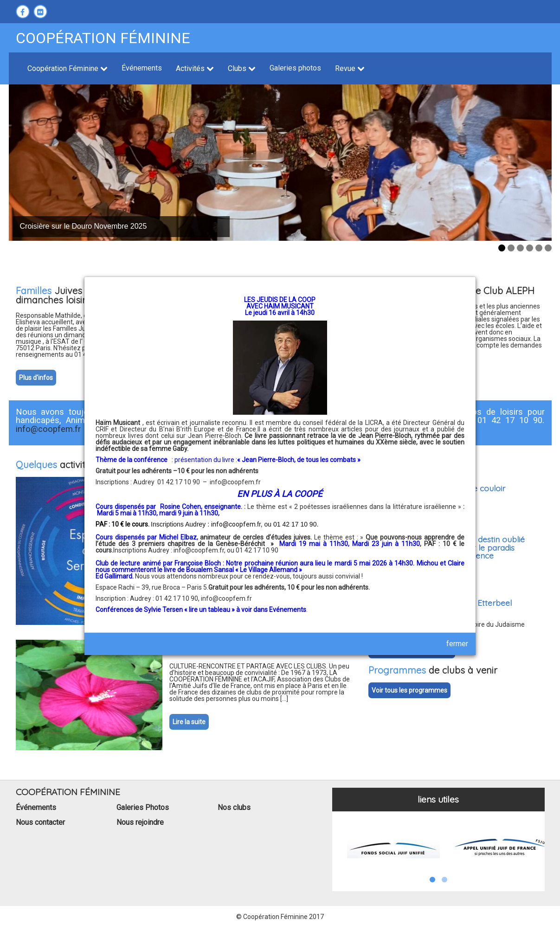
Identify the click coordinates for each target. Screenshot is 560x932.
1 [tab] (502, 248)
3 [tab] (520, 248)
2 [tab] (511, 248)
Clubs (242, 68)
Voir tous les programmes (409, 690)
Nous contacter (40, 822)
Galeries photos (295, 68)
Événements (142, 68)
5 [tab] (539, 248)
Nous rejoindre (140, 822)
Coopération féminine (103, 38)
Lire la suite (189, 722)
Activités (195, 68)
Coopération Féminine (68, 68)
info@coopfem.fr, (200, 550)
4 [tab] (530, 248)
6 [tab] (548, 248)
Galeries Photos (143, 807)
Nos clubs (234, 807)
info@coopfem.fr (235, 482)
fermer (457, 644)
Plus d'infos (36, 378)
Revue (350, 68)
